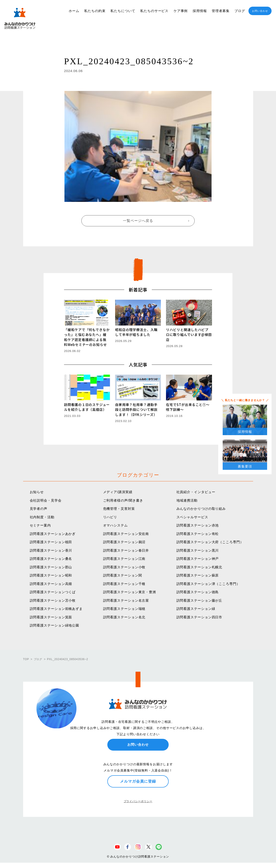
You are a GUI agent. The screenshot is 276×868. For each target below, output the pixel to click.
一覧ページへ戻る (138, 221)
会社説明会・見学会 (46, 500)
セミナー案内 (40, 525)
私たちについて (123, 11)
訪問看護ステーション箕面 (51, 617)
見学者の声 (39, 509)
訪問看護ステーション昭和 (51, 575)
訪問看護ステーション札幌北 (199, 567)
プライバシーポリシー (138, 801)
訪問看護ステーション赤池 (198, 525)
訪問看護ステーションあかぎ (53, 534)
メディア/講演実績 (118, 492)
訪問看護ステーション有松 (198, 534)
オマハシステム (115, 525)
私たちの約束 (95, 11)
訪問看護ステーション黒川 (198, 550)
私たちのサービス (154, 11)
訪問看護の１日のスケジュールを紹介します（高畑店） (87, 407)
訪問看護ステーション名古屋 (126, 600)
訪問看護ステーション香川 (51, 550)
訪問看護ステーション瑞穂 (124, 609)
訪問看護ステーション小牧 (124, 567)
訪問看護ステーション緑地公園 (55, 625)
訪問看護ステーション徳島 (198, 592)
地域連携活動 (187, 500)
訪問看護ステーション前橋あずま (56, 609)
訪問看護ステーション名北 (124, 617)
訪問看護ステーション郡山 (51, 567)
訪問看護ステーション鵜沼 (124, 542)
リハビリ (110, 517)
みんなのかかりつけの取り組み (201, 509)
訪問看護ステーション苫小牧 (53, 600)
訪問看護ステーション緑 (196, 609)
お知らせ (37, 492)
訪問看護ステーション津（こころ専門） (208, 584)
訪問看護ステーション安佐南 (126, 534)
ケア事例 (181, 11)
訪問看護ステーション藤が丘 (199, 600)
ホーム (74, 11)
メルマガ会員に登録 (138, 781)
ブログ (240, 11)
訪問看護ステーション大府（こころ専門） (210, 542)
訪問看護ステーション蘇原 (198, 575)
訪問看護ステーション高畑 (51, 584)
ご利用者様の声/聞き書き (123, 500)
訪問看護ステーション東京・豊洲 (130, 592)
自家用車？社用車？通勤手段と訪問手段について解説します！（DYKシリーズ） (136, 410)
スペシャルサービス (192, 517)
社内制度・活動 (42, 517)
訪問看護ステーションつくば (53, 592)
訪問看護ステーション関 (123, 575)
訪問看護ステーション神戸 (198, 559)
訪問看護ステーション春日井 (126, 550)
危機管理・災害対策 (119, 509)
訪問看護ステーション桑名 (51, 559)
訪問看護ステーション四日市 (199, 617)
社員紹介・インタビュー (196, 492)
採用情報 (200, 11)
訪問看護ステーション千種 (124, 584)
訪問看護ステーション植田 (51, 542)
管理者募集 (221, 11)
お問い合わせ (260, 11)
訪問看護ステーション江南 (124, 559)
